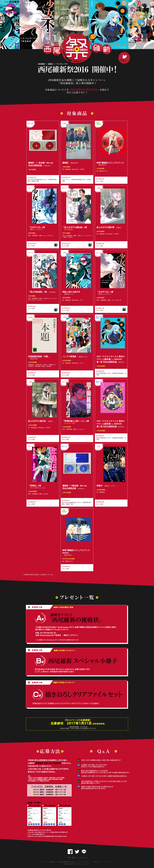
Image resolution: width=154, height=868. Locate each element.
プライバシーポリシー (84, 862)
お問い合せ (96, 862)
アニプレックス (107, 862)
